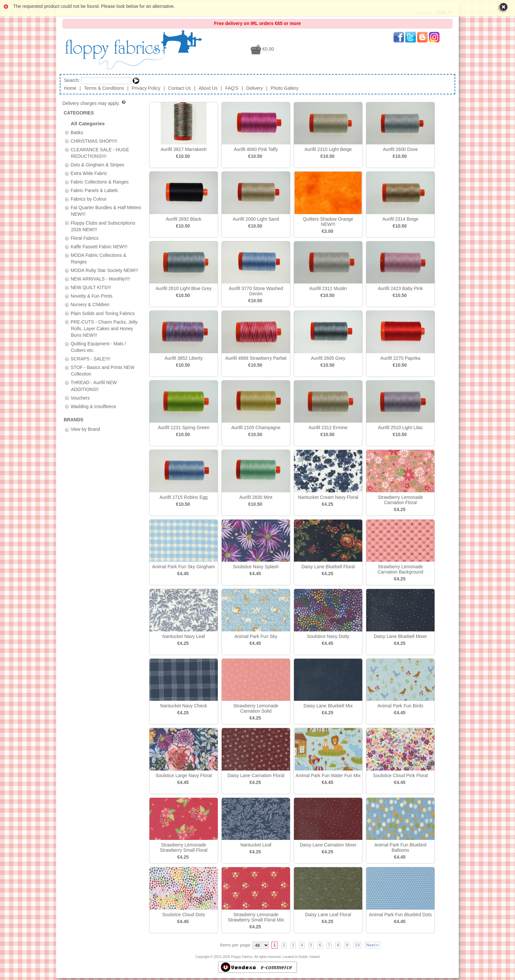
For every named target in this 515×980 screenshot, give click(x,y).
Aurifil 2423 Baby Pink (401, 288)
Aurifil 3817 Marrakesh (184, 149)
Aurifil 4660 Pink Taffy (256, 149)
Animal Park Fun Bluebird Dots (400, 915)
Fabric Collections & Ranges (100, 182)
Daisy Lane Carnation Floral (256, 775)
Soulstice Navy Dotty (328, 636)
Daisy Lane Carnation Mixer (328, 845)
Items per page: (236, 945)
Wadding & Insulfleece (93, 406)
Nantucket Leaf (256, 845)
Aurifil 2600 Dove (401, 149)
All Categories (88, 123)
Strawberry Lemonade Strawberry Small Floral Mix (256, 917)
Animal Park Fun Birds (400, 706)
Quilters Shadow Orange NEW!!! (328, 222)
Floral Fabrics (85, 238)
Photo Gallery (285, 88)
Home (70, 88)
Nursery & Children (90, 305)
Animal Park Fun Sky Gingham (183, 567)
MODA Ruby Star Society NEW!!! (104, 270)
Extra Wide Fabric (89, 173)
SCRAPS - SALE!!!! (90, 359)
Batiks (77, 132)
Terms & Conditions (104, 88)
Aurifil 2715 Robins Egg (184, 497)
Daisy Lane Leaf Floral (328, 915)
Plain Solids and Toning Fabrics (103, 313)
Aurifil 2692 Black (184, 219)
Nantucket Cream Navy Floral (328, 497)
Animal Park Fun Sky (256, 636)
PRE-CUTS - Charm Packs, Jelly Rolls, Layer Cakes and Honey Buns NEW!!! (104, 328)
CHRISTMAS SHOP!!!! (94, 141)
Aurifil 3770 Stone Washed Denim (256, 291)
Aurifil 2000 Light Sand (256, 219)
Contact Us (179, 88)
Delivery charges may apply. (94, 103)
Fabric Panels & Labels (94, 190)
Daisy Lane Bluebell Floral (328, 567)
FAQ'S (232, 88)
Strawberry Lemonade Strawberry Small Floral (183, 847)
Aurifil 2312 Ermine (328, 428)
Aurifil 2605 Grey (328, 358)
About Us (208, 88)
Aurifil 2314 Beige (400, 219)
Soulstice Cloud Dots (184, 915)
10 (357, 945)
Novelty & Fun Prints (92, 296)
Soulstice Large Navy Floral (183, 775)
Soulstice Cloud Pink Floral (400, 775)
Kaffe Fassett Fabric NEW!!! (99, 246)
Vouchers (80, 398)
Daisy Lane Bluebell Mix (328, 706)
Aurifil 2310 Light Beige (328, 149)
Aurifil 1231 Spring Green (183, 428)
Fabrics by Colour (89, 199)
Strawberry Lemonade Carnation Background (400, 569)
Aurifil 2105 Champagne (256, 428)
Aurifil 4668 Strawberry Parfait (256, 358)
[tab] (67, 132)
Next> (372, 945)
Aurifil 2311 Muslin (328, 288)
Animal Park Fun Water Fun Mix (328, 775)
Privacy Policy (146, 88)
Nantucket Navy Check (184, 706)
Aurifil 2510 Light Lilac (401, 428)
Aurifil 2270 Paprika (400, 358)
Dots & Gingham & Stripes (97, 164)
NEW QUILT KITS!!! (91, 287)
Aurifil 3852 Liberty (184, 358)
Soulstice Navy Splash (256, 567)
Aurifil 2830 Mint (256, 497)
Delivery (255, 88)
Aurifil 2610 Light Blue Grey (184, 288)
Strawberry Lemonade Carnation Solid (256, 708)
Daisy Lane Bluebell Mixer (400, 636)
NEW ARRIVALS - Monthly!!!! (100, 279)
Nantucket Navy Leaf (184, 636)
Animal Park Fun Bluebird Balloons (401, 847)
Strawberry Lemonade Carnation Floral (400, 500)
